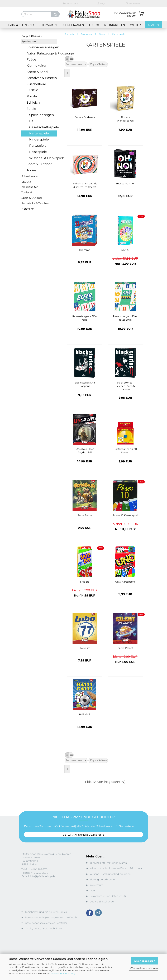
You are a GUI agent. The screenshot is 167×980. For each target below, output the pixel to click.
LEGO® (94, 25)
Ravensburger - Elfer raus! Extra (125, 318)
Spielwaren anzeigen (42, 47)
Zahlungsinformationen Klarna (108, 863)
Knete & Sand (37, 72)
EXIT (33, 121)
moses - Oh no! (125, 184)
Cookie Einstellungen (102, 902)
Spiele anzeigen (42, 115)
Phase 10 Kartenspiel (125, 515)
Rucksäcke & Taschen (35, 203)
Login (102, 3)
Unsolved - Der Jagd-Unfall (85, 451)
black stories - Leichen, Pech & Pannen (125, 386)
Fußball (32, 59)
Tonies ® (27, 192)
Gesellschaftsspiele (43, 127)
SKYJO (125, 250)
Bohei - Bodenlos (85, 117)
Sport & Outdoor (39, 164)
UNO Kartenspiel (125, 582)
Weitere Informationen (144, 968)
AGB (92, 891)
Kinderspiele (39, 139)
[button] (67, 59)
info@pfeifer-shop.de (43, 876)
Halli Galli (85, 714)
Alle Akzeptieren (145, 961)
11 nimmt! (85, 250)
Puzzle (32, 96)
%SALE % (153, 25)
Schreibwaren (73, 25)
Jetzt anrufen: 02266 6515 (84, 835)
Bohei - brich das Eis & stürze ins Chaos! (85, 185)
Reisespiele (38, 152)
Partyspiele (38, 146)
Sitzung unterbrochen (103, 880)
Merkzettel (133, 3)
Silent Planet (125, 648)
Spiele (31, 109)
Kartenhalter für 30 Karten (125, 451)
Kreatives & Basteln (42, 78)
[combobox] (76, 64)
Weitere (136, 25)
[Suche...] (55, 14)
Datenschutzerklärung (62, 973)
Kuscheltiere (36, 84)
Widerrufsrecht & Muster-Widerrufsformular (116, 868)
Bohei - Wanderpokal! (125, 119)
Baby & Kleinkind (21, 25)
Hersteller (28, 209)
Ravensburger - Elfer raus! (85, 318)
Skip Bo (85, 582)
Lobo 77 (85, 648)
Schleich (33, 103)
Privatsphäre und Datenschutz (108, 896)
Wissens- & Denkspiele (43, 158)
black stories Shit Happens (85, 384)
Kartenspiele (39, 133)
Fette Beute (85, 515)
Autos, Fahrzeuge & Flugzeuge (42, 53)
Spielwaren (48, 25)
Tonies (32, 170)
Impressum (97, 885)
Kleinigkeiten (114, 25)
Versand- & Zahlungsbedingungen (110, 874)
